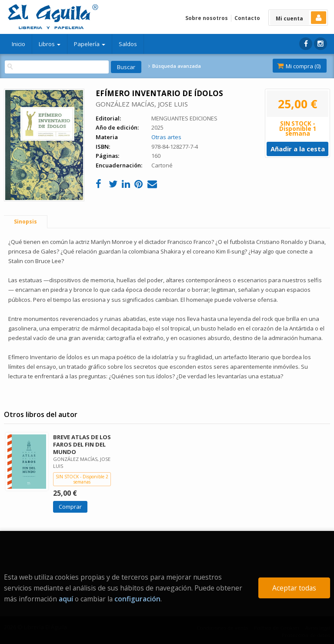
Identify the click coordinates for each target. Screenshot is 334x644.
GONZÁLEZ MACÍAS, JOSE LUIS (142, 104)
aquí (66, 599)
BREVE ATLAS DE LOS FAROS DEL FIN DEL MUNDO (82, 444)
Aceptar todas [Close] (294, 588)
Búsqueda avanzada (174, 66)
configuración (137, 599)
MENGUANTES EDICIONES (184, 118)
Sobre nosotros (207, 18)
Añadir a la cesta (298, 149)
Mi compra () (299, 66)
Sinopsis (25, 222)
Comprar (70, 507)
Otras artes (166, 137)
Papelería (90, 44)
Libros (50, 44)
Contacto (247, 18)
